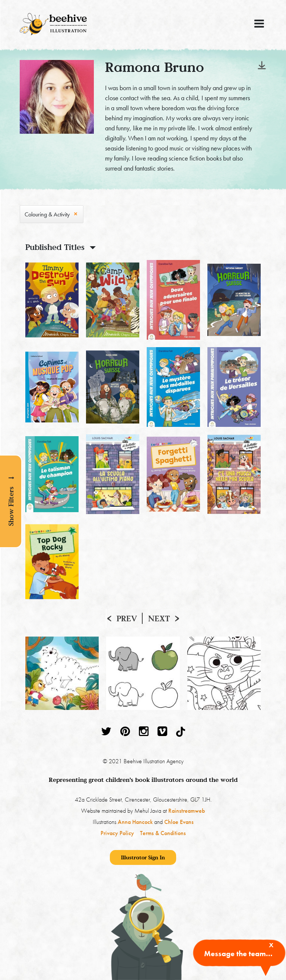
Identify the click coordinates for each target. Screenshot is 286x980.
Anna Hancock (135, 822)
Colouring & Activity (47, 214)
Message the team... (238, 954)
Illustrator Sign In (143, 857)
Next (159, 618)
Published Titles (55, 247)
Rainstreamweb (187, 811)
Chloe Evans (179, 822)
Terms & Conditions (163, 833)
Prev (127, 618)
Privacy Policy (117, 833)
